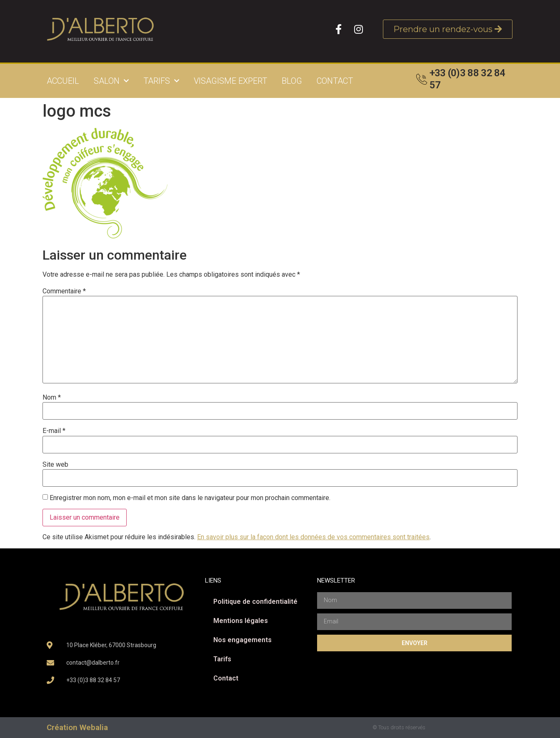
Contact (335, 81)
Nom (52, 398)
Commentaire (64, 291)
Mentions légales (241, 621)
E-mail (54, 431)
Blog (292, 81)
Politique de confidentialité (255, 602)
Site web (55, 465)
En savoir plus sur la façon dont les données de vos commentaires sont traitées (313, 537)
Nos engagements (242, 640)
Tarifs (161, 81)
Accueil (63, 81)
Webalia (94, 727)
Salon (111, 81)
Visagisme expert (230, 81)
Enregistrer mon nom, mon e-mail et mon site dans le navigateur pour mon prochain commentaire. (190, 498)
